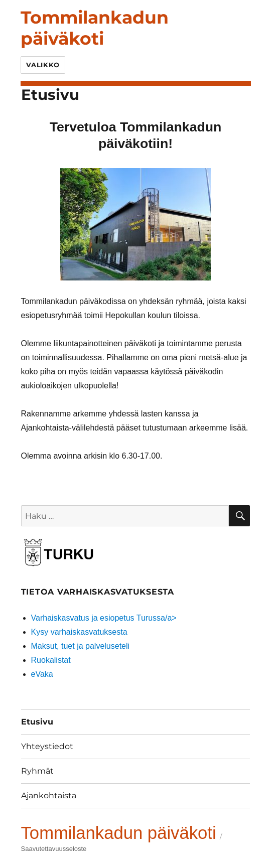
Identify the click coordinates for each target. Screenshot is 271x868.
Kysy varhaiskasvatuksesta (79, 632)
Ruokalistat (51, 660)
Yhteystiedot (47, 746)
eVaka (42, 674)
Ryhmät (37, 771)
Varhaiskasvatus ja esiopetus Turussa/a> (104, 618)
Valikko (43, 65)
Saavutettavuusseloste (54, 849)
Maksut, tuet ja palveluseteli (81, 646)
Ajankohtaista (49, 795)
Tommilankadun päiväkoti (95, 28)
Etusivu (37, 722)
